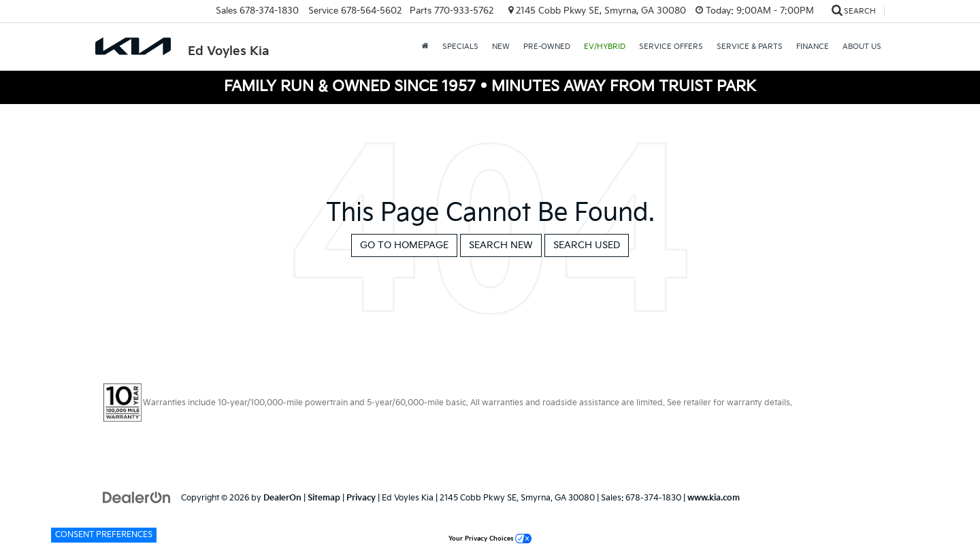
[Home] (425, 47)
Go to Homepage (404, 245)
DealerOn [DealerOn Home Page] (282, 498)
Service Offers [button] (671, 47)
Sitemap (324, 498)
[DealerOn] (137, 497)
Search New (501, 245)
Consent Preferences (104, 535)
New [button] (501, 47)
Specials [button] (460, 47)
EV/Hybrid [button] (605, 47)
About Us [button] (862, 47)
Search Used (587, 245)
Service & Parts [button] (750, 47)
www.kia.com (714, 498)
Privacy (361, 498)
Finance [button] (813, 47)
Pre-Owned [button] (547, 47)
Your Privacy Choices (490, 539)
